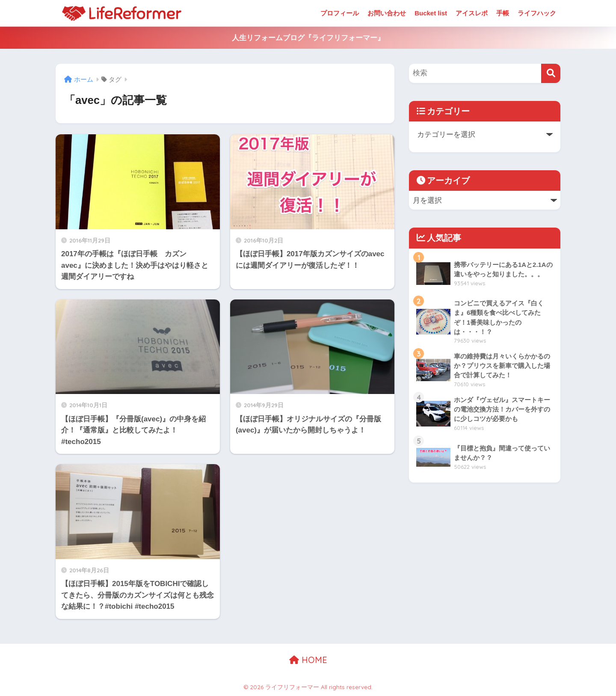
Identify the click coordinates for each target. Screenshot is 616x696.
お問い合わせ (387, 13)
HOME (308, 660)
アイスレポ (472, 13)
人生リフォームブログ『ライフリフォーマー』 (308, 38)
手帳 (503, 13)
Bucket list (431, 13)
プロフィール (340, 13)
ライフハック (537, 13)
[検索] (551, 73)
